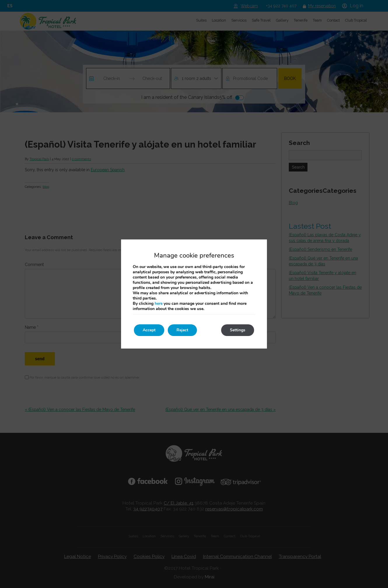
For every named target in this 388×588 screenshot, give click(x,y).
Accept (149, 330)
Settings (238, 330)
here (159, 303)
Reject (182, 330)
